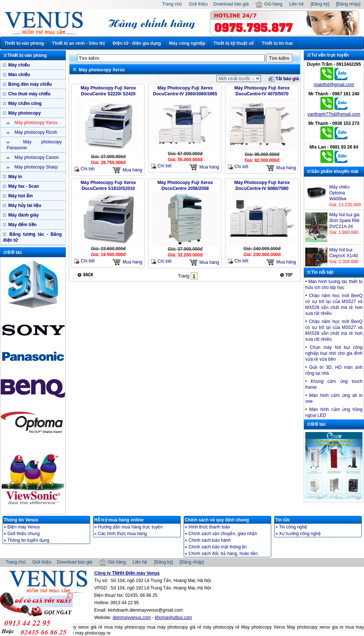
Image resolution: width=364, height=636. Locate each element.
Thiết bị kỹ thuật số (234, 43)
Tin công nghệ (293, 527)
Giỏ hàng (269, 4)
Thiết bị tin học (277, 43)
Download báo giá (231, 4)
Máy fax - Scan (23, 186)
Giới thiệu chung (23, 534)
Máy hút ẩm (20, 196)
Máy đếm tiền (22, 225)
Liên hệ (296, 4)
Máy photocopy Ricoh (35, 132)
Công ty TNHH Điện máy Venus (127, 573)
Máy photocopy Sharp (35, 167)
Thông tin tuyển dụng (28, 540)
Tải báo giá (283, 79)
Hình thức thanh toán (209, 527)
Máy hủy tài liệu (24, 205)
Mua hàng (127, 170)
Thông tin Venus (21, 520)
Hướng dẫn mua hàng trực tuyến (130, 527)
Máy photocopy (24, 113)
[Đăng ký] (320, 4)
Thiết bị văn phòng (24, 43)
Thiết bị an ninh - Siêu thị (78, 43)
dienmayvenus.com (132, 618)
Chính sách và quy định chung (217, 520)
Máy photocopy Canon (36, 157)
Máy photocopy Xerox (35, 123)
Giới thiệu (198, 4)
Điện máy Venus (24, 527)
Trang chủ (172, 4)
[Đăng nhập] (348, 4)
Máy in (15, 177)
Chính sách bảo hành (210, 540)
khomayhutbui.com (174, 618)
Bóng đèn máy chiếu (29, 84)
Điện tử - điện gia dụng (137, 43)
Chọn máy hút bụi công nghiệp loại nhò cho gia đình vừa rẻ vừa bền (334, 353)
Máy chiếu (18, 65)
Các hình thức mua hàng (122, 534)
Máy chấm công (24, 103)
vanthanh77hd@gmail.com (334, 114)
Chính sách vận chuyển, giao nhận (223, 534)
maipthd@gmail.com (334, 85)
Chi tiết (84, 169)
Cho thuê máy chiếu (29, 94)
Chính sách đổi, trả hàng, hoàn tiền (223, 554)
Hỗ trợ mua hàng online (119, 520)
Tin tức (283, 520)
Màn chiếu (18, 75)
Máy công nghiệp (187, 43)
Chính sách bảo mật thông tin (217, 547)
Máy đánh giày (23, 215)
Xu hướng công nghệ (300, 534)
